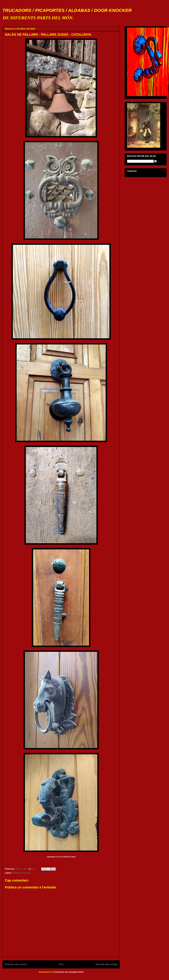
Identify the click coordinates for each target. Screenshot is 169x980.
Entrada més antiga (107, 964)
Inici (61, 964)
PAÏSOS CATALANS (21, 873)
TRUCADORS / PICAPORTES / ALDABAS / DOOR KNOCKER (67, 10)
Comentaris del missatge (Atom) (68, 972)
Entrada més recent (16, 964)
